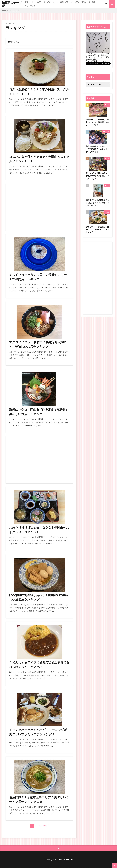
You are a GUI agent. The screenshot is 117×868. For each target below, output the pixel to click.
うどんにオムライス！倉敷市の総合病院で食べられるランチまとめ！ (39, 665)
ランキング (16, 10)
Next (44, 826)
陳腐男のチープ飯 (12, 4)
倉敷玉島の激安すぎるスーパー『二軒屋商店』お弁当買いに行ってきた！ (97, 149)
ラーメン (47, 2)
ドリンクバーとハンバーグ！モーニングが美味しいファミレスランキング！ (38, 732)
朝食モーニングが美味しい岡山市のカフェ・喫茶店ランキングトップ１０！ (97, 122)
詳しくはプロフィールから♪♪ (97, 61)
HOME (7, 10)
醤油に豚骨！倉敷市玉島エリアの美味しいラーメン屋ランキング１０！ (39, 800)
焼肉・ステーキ (66, 2)
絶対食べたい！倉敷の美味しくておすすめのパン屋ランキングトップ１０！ (97, 203)
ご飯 (27, 2)
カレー (55, 2)
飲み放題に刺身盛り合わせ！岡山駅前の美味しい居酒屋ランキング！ (39, 597)
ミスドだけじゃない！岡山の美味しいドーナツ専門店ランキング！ (38, 277)
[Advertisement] (39, 207)
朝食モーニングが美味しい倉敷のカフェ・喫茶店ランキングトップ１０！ (97, 230)
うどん (39, 2)
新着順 (11, 42)
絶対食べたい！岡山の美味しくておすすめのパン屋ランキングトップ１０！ (97, 176)
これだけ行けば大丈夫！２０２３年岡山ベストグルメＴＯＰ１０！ (39, 530)
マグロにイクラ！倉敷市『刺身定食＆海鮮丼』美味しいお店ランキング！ (38, 344)
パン (32, 2)
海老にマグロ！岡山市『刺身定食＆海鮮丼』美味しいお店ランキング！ (39, 412)
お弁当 (107, 132)
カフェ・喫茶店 (80, 2)
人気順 (17, 42)
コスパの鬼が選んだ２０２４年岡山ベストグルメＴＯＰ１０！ (39, 159)
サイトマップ (30, 6)
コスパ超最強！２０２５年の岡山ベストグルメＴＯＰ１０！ (39, 92)
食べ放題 (92, 2)
